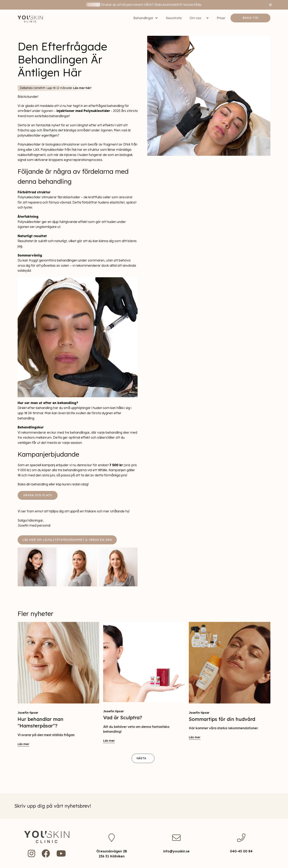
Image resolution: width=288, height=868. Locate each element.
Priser (221, 18)
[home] (30, 18)
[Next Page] (143, 758)
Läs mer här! (82, 88)
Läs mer (23, 744)
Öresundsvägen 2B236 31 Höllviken (112, 854)
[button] (146, 18)
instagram (31, 853)
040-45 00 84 (241, 851)
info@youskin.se (176, 851)
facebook (46, 853)
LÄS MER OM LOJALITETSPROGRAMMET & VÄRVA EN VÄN (67, 540)
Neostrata (174, 18)
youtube (61, 853)
